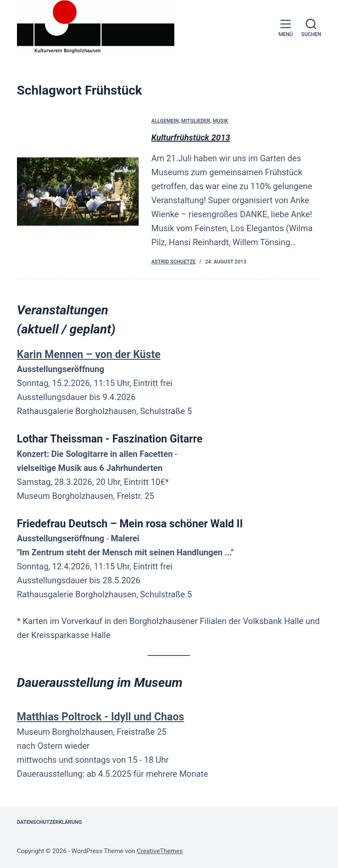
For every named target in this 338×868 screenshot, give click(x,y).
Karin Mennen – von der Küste (89, 354)
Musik (220, 121)
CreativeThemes (160, 851)
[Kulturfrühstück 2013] (78, 192)
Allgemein (165, 121)
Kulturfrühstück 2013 (191, 138)
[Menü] (286, 28)
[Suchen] (311, 28)
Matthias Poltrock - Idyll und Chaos (101, 717)
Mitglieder (196, 121)
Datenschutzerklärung (49, 822)
